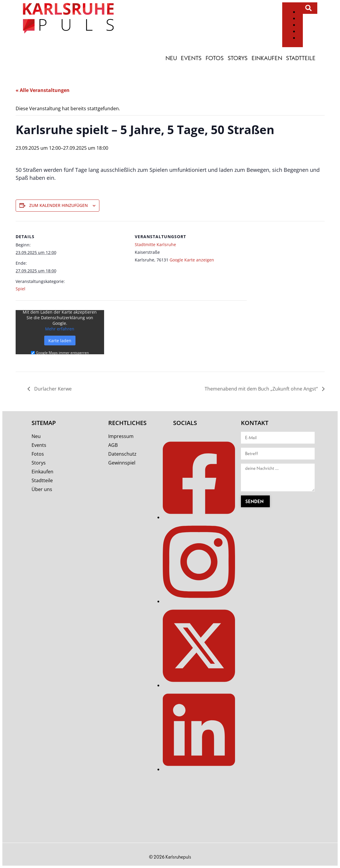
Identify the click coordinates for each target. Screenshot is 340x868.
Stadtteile (301, 58)
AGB (113, 445)
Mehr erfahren (60, 329)
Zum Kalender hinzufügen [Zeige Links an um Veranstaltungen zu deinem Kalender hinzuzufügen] (59, 205)
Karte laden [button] (60, 341)
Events (191, 58)
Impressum (121, 436)
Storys (238, 58)
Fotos (215, 58)
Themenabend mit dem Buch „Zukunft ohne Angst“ (262, 389)
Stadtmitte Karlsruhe (155, 244)
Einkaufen (267, 58)
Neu (171, 58)
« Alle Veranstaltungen (43, 90)
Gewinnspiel (122, 463)
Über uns (42, 489)
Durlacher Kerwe (52, 389)
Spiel (20, 289)
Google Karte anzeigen (192, 260)
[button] (308, 8)
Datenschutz (122, 454)
